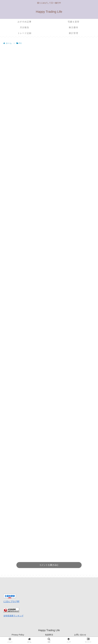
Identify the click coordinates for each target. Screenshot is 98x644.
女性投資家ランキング (13, 616)
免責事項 (49, 635)
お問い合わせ (80, 635)
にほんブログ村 (11, 601)
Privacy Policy (18, 635)
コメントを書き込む (49, 565)
